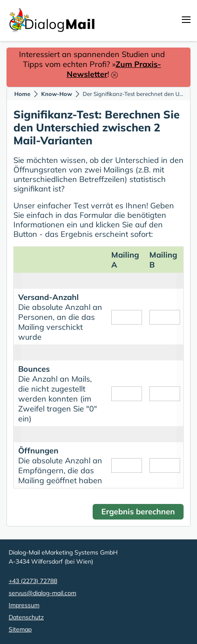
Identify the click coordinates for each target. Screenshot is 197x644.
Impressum (24, 605)
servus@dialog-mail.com (42, 593)
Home (22, 94)
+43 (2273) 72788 (33, 581)
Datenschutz (26, 617)
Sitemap (20, 629)
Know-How (57, 94)
